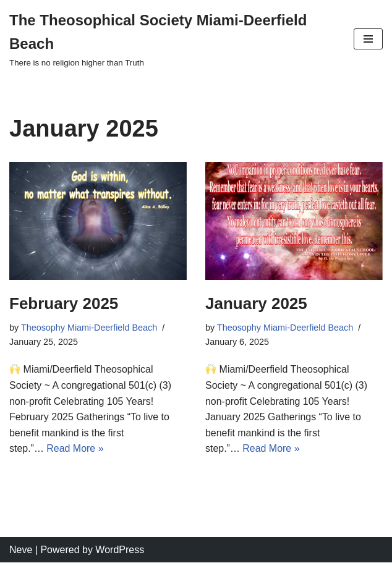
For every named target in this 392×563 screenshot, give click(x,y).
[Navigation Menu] (368, 39)
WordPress (120, 550)
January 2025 (256, 303)
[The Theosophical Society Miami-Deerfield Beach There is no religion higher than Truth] (172, 39)
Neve (21, 550)
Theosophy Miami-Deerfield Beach (89, 328)
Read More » (75, 448)
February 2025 (64, 303)
